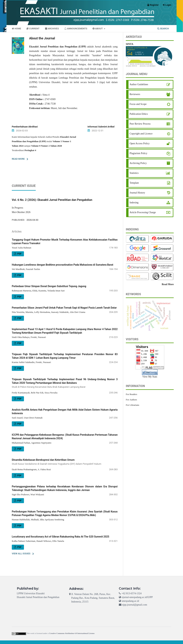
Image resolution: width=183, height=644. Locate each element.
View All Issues (21, 554)
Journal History (137, 193)
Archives (52, 29)
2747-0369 (50, 99)
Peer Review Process (140, 124)
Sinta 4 (46, 95)
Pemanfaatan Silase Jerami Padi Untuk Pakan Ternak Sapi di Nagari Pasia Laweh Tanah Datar (64, 308)
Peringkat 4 (30, 150)
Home (16, 29)
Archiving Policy (138, 163)
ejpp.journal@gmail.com (135, 605)
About (98, 29)
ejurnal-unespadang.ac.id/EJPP (137, 597)
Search (163, 29)
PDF (19, 254)
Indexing (134, 203)
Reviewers (135, 94)
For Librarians (133, 405)
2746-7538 (50, 104)
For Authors (131, 400)
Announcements (76, 29)
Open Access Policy (140, 143)
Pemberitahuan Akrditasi (25, 127)
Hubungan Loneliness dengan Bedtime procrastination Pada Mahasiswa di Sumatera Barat (62, 265)
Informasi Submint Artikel (101, 127)
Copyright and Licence (141, 134)
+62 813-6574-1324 (132, 593)
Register (153, 5)
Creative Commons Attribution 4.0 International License (72, 633)
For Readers (131, 394)
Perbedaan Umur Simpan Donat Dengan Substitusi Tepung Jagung (49, 286)
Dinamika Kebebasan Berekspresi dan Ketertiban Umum (65, 462)
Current (33, 29)
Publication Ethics (139, 114)
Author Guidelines (139, 84)
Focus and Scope (138, 104)
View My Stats (150, 377)
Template (134, 183)
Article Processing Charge (143, 212)
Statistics (134, 173)
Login (167, 5)
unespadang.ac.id (130, 601)
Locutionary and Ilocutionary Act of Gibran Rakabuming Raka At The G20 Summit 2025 (60, 537)
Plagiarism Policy (138, 153)
